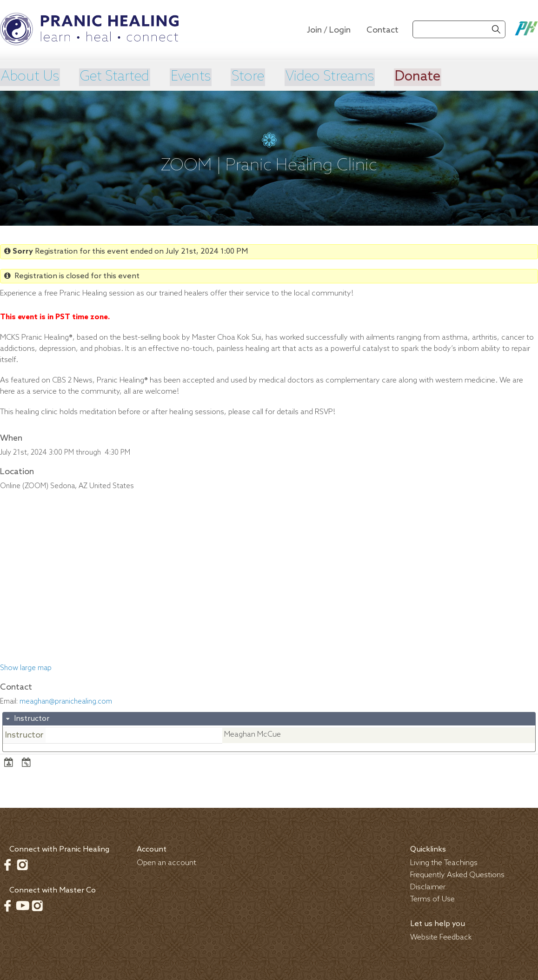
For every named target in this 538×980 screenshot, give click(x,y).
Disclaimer (428, 886)
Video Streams (342, 77)
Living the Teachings (444, 862)
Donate (434, 77)
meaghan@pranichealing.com (66, 701)
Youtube (22, 905)
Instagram (22, 864)
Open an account (166, 862)
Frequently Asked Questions (457, 874)
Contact (382, 30)
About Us (30, 77)
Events (197, 77)
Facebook (7, 864)
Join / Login (329, 30)
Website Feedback (441, 936)
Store (257, 77)
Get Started (118, 77)
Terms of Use (432, 898)
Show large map (26, 667)
